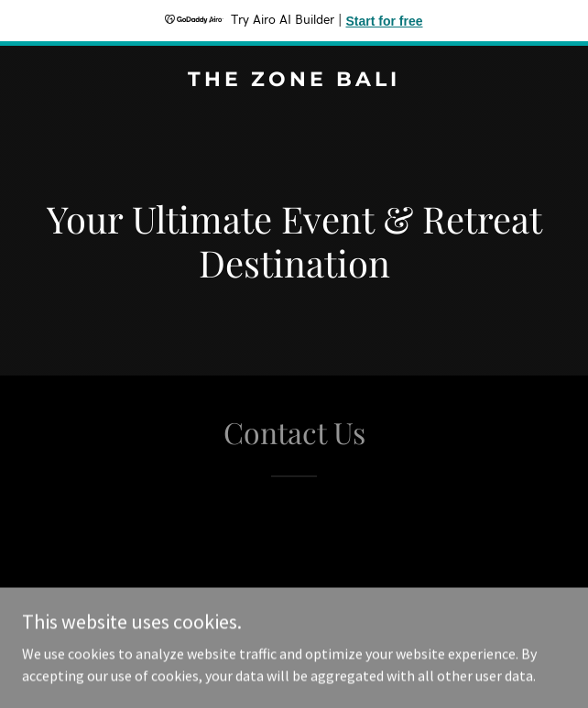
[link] (294, 81)
